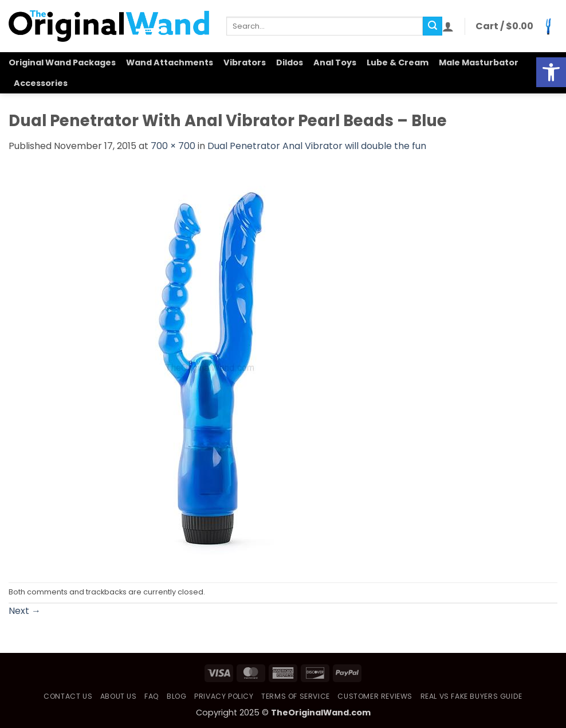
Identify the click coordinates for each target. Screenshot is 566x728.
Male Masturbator (479, 62)
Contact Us (68, 696)
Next (25, 611)
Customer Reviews (375, 696)
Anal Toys (335, 62)
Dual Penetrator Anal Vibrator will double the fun (317, 146)
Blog (176, 696)
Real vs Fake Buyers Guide (471, 696)
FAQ (152, 696)
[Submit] (433, 26)
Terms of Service (296, 696)
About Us (119, 696)
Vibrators (245, 62)
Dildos (290, 62)
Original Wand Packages (62, 62)
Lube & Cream (398, 62)
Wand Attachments (170, 62)
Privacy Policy (224, 696)
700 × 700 (173, 146)
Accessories (41, 83)
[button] (448, 26)
